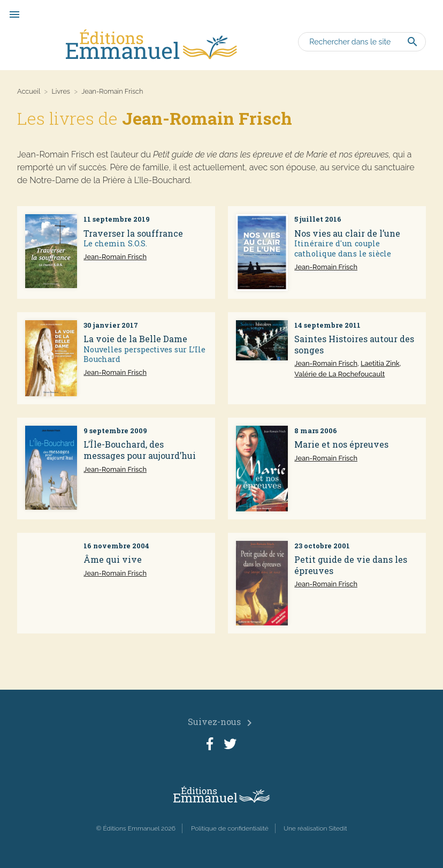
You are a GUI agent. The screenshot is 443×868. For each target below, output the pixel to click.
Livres (61, 91)
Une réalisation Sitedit (315, 828)
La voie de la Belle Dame (135, 339)
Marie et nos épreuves (341, 444)
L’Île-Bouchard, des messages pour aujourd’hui (140, 450)
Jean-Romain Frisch (115, 257)
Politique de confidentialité (230, 828)
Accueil (29, 91)
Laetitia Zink (380, 363)
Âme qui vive (113, 559)
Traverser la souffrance (133, 233)
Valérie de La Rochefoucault (339, 374)
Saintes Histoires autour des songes (354, 344)
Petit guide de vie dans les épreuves (351, 565)
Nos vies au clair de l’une (347, 233)
